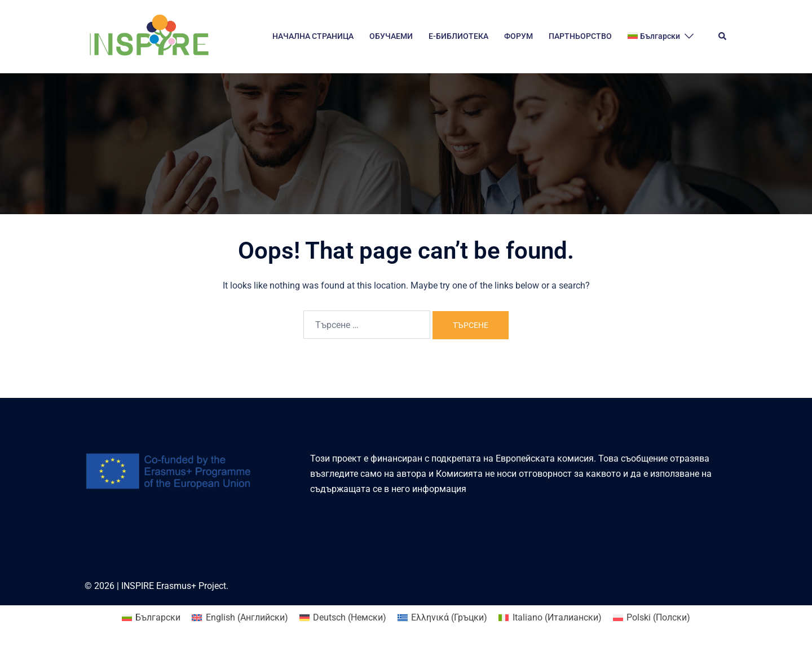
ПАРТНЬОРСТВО (580, 36)
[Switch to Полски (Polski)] (652, 618)
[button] (723, 37)
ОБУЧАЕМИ (391, 36)
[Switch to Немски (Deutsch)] (343, 618)
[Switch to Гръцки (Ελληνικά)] (442, 618)
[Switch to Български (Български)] (151, 618)
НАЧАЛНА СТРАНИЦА (313, 36)
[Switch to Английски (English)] (240, 618)
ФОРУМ (518, 36)
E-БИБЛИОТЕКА (458, 36)
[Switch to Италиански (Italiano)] (550, 618)
